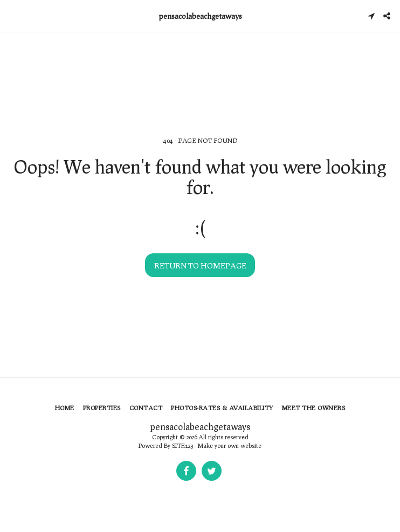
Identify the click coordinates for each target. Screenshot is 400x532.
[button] (12, 16)
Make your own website (230, 445)
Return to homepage (200, 265)
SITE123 (182, 445)
